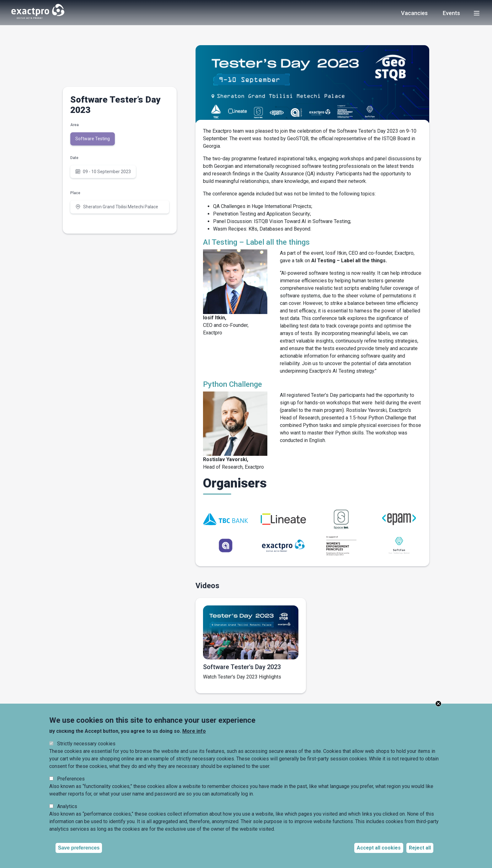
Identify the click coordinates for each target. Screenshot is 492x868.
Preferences (71, 779)
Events (451, 13)
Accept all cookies (379, 848)
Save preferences (79, 848)
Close (438, 704)
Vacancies (414, 13)
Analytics (67, 806)
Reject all (420, 848)
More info (194, 731)
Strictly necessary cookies (86, 744)
